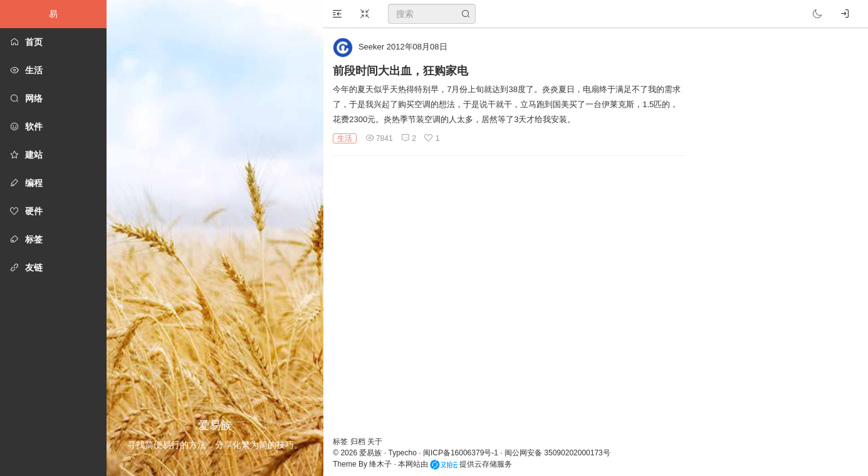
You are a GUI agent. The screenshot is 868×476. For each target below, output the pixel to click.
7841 (379, 138)
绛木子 (380, 464)
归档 (359, 442)
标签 (341, 442)
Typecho (403, 453)
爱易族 (370, 453)
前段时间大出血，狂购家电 (400, 71)
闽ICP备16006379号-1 (461, 453)
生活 (345, 138)
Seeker (371, 47)
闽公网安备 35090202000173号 (557, 453)
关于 (375, 442)
